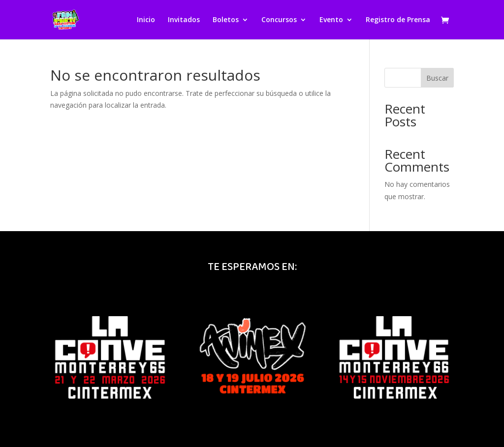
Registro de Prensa (398, 20)
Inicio (146, 20)
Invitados (184, 20)
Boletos (226, 20)
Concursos (279, 20)
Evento (331, 20)
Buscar (437, 78)
